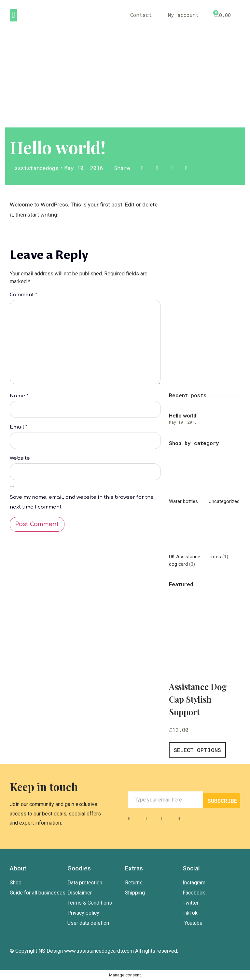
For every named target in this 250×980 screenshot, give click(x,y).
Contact (140, 15)
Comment (23, 295)
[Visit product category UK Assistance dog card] (186, 541)
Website (20, 460)
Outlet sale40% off (213, 263)
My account (183, 15)
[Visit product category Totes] (225, 538)
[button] (14, 15)
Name (19, 397)
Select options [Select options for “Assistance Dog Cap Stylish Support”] (197, 750)
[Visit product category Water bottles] (186, 482)
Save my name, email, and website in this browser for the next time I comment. (82, 503)
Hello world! (183, 416)
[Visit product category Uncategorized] (225, 482)
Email (19, 428)
